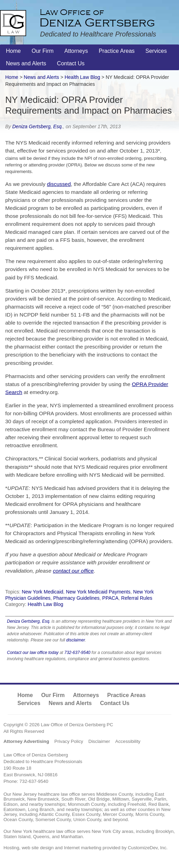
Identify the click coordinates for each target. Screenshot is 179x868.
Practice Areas (127, 695)
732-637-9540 (77, 653)
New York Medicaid (42, 592)
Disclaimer (99, 741)
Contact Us (115, 703)
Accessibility (128, 741)
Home (12, 77)
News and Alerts (41, 77)
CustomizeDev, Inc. (148, 848)
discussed (59, 184)
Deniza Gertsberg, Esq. (38, 126)
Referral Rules (137, 598)
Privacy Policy (69, 741)
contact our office (73, 571)
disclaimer (76, 640)
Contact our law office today (33, 653)
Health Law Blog (46, 604)
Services (29, 703)
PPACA (110, 598)
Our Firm (53, 695)
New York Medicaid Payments (98, 592)
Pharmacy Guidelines (76, 598)
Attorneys (86, 695)
